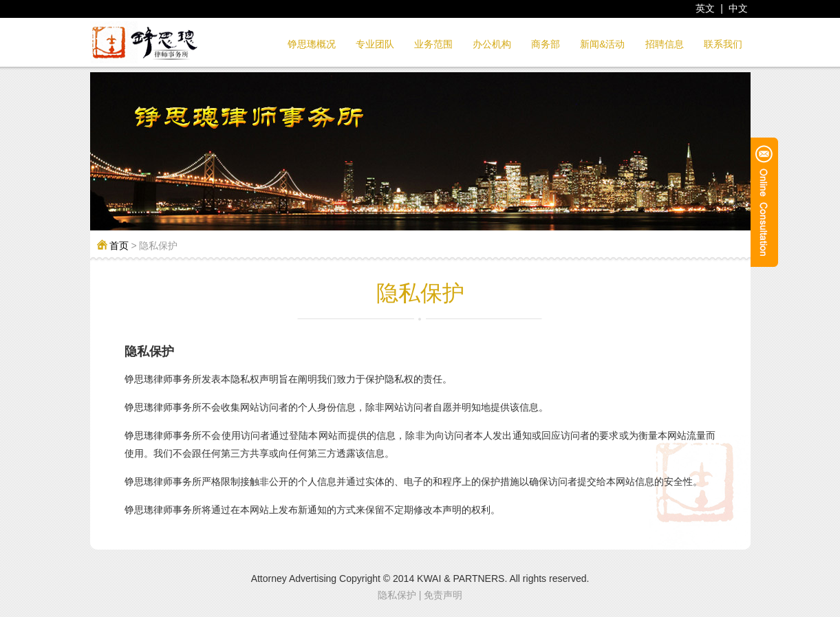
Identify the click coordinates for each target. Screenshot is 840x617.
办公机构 (492, 44)
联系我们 (723, 44)
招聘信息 (665, 44)
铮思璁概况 (312, 44)
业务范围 (433, 44)
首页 (119, 246)
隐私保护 (397, 595)
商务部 (546, 44)
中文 (738, 8)
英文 (705, 8)
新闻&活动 (602, 44)
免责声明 (443, 595)
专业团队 (375, 44)
